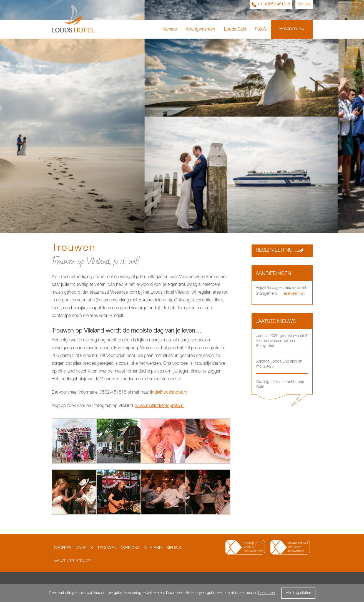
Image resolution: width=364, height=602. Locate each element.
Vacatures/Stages (73, 561)
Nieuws (174, 548)
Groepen (63, 548)
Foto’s (261, 30)
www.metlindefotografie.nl (160, 406)
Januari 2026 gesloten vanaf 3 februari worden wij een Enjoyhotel (282, 341)
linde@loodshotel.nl (169, 393)
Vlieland (153, 548)
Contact (304, 4)
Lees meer (267, 593)
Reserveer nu (292, 29)
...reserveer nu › (292, 294)
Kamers (170, 30)
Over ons (130, 548)
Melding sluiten (298, 593)
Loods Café (235, 30)
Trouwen (107, 548)
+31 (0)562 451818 (274, 4)
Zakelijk (85, 548)
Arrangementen (200, 30)
